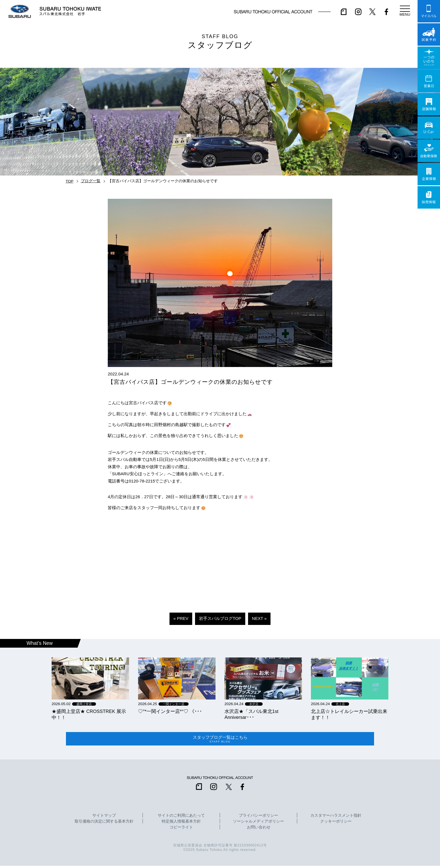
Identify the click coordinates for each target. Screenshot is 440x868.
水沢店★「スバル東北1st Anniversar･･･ (251, 714)
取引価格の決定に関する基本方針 (104, 824)
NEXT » (259, 618)
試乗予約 (429, 34)
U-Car (429, 128)
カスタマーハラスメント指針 (336, 818)
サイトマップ (104, 818)
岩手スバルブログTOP (220, 618)
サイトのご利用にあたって (181, 818)
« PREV (181, 618)
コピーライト (181, 830)
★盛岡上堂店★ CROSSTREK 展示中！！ (89, 714)
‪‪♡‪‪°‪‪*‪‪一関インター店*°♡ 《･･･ (170, 711)
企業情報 (429, 174)
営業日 (429, 81)
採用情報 (429, 197)
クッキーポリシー (336, 824)
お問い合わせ (259, 830)
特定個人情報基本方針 (181, 824)
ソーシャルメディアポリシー (258, 824)
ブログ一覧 (91, 181)
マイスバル (429, 11)
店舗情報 (429, 104)
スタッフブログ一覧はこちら (220, 740)
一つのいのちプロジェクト (429, 58)
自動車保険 (429, 151)
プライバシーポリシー (258, 818)
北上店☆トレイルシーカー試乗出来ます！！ (349, 714)
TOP (70, 181)
